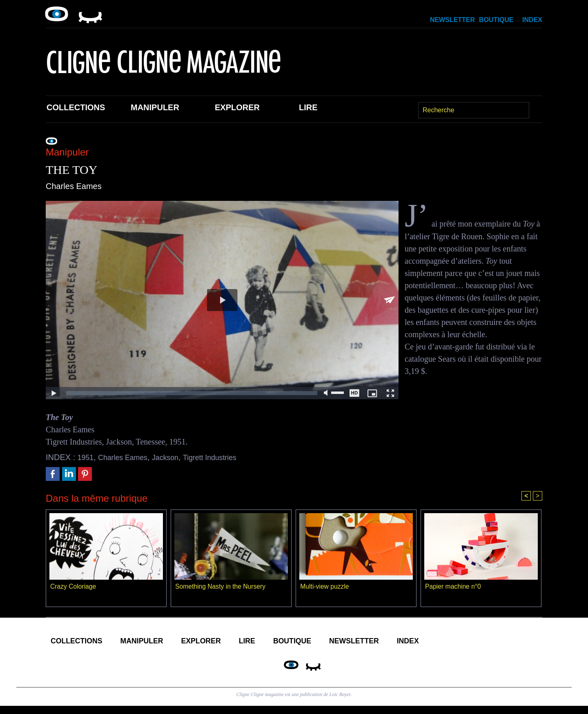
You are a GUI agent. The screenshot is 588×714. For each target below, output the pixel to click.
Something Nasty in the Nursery (221, 587)
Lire (308, 107)
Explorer (237, 107)
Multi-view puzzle (325, 587)
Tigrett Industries (225, 457)
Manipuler (155, 107)
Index (532, 20)
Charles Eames (128, 457)
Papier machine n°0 (454, 587)
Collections (76, 107)
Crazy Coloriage (74, 587)
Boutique (496, 20)
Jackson (175, 457)
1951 (87, 457)
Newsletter (452, 20)
